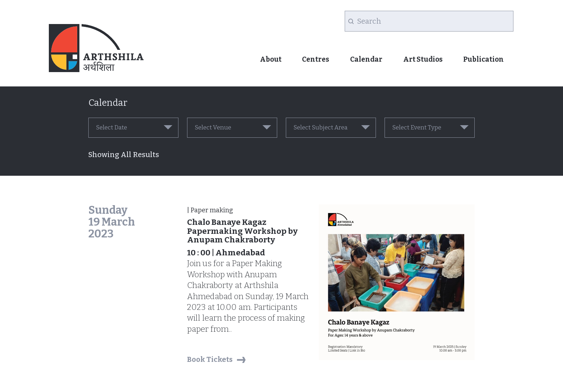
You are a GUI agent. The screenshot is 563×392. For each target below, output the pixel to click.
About (271, 59)
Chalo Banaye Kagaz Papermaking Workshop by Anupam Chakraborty (242, 231)
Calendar (366, 59)
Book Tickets (210, 359)
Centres (316, 59)
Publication (483, 59)
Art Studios (423, 59)
